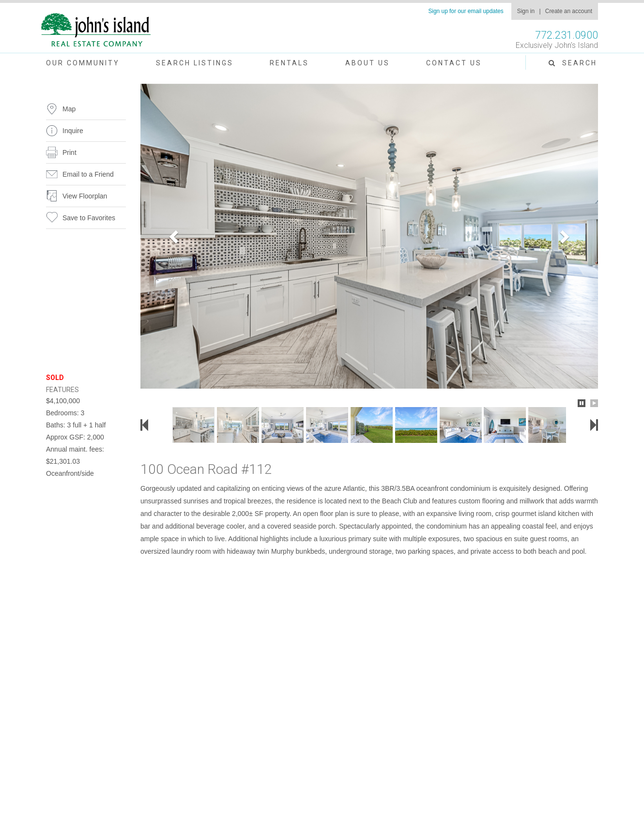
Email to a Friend (88, 174)
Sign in (526, 11)
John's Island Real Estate (96, 30)
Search (573, 63)
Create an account (569, 11)
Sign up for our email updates (466, 11)
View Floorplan (85, 196)
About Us (368, 63)
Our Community (83, 63)
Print (69, 152)
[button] (175, 236)
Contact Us (454, 63)
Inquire (73, 131)
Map (69, 109)
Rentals (289, 63)
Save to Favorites (89, 218)
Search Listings (195, 63)
